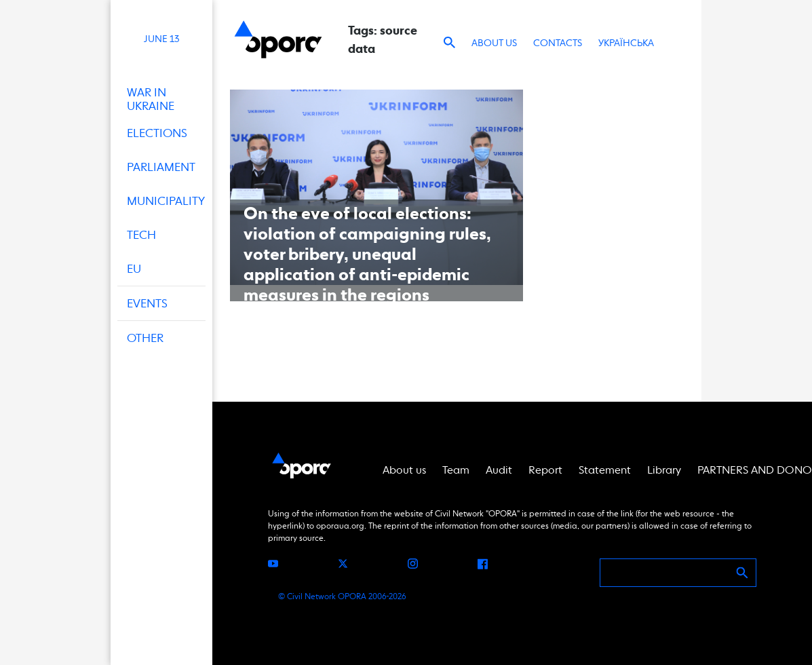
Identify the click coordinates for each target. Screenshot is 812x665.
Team (456, 470)
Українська (626, 43)
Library (664, 470)
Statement (605, 470)
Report (545, 470)
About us (494, 43)
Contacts (558, 43)
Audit (499, 470)
